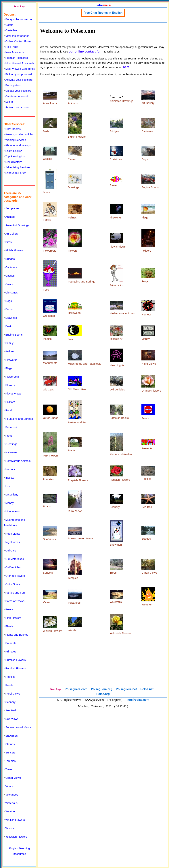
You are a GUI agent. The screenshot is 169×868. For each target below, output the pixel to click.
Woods (10, 828)
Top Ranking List (16, 156)
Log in (9, 102)
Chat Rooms (13, 129)
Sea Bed (11, 710)
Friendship (12, 427)
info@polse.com (138, 700)
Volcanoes (12, 795)
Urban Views (13, 778)
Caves (9, 284)
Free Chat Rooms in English (103, 13)
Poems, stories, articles (20, 134)
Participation (13, 85)
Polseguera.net (126, 689)
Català (9, 25)
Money (10, 503)
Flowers (10, 385)
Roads (9, 685)
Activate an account (17, 107)
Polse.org (103, 694)
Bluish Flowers (14, 250)
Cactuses (11, 267)
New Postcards (15, 52)
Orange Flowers (15, 576)
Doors (9, 309)
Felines (10, 351)
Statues (10, 744)
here (126, 67)
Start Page (19, 6)
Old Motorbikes (15, 559)
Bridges (10, 259)
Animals (10, 217)
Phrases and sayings (18, 145)
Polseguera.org (101, 689)
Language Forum (16, 173)
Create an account (17, 96)
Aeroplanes (12, 208)
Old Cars (11, 550)
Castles (10, 276)
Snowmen (12, 736)
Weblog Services (16, 140)
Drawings (11, 318)
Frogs (9, 436)
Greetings (11, 444)
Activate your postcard (19, 80)
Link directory (14, 162)
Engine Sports (14, 335)
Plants (9, 626)
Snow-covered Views (18, 727)
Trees (9, 769)
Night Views (13, 542)
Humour (10, 469)
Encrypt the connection (19, 19)
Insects (10, 478)
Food (9, 410)
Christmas (12, 292)
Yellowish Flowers (16, 837)
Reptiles (10, 677)
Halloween (12, 452)
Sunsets (10, 752)
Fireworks (11, 360)
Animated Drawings (17, 225)
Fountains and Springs (19, 419)
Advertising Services (18, 167)
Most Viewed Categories (20, 69)
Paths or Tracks (15, 601)
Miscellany (12, 494)
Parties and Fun (15, 593)
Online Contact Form (18, 41)
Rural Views (13, 694)
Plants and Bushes (17, 635)
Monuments (13, 511)
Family (9, 343)
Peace (9, 609)
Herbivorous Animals (18, 461)
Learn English (14, 151)
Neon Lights (13, 534)
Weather (11, 811)
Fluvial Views (13, 393)
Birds (9, 242)
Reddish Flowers (16, 668)
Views (9, 786)
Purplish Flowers (16, 660)
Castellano (12, 30)
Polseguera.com (76, 689)
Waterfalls (11, 803)
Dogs (9, 301)
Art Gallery (12, 234)
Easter (9, 326)
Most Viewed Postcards (20, 63)
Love (8, 486)
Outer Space (13, 584)
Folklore (10, 402)
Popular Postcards (17, 58)
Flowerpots (12, 377)
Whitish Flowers (15, 820)
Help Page (12, 47)
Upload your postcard (19, 91)
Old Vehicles (13, 567)
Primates (11, 651)
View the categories (17, 36)
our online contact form (86, 52)
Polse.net (147, 689)
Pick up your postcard (19, 74)
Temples (11, 761)
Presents (11, 643)
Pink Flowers (13, 618)
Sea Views (12, 719)
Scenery (10, 702)
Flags (9, 368)
